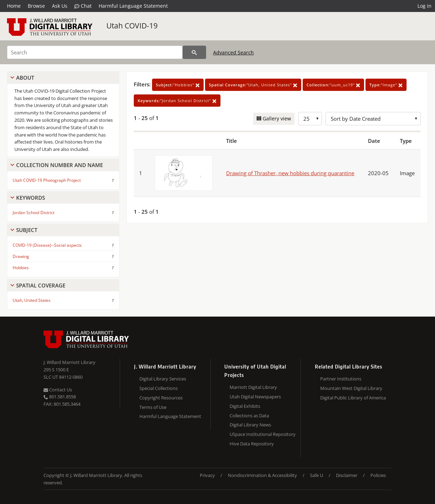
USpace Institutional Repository (263, 434)
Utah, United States (32, 300)
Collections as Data (249, 416)
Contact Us (58, 390)
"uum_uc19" (333, 85)
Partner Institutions (341, 379)
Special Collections (159, 388)
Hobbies (21, 268)
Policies (378, 475)
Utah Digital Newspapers (255, 397)
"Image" (386, 85)
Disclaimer (347, 475)
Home (14, 6)
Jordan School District (34, 213)
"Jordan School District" (177, 101)
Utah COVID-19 (132, 26)
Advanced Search (233, 52)
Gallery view (276, 118)
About (25, 78)
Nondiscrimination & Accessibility (262, 475)
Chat (83, 6)
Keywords (31, 198)
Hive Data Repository (252, 444)
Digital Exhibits (245, 406)
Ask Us (60, 6)
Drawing (21, 256)
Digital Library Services (163, 379)
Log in (424, 6)
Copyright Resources (161, 398)
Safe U (317, 475)
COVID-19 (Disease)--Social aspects (47, 245)
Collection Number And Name (60, 165)
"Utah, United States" (253, 85)
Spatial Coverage (41, 285)
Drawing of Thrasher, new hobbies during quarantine (290, 173)
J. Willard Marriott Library (70, 362)
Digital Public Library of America (353, 398)
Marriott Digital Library (253, 387)
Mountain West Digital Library (351, 388)
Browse (36, 6)
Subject (27, 230)
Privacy (207, 475)
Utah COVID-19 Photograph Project (47, 180)
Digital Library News (250, 425)
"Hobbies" (178, 85)
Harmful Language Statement (133, 6)
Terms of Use (153, 407)
